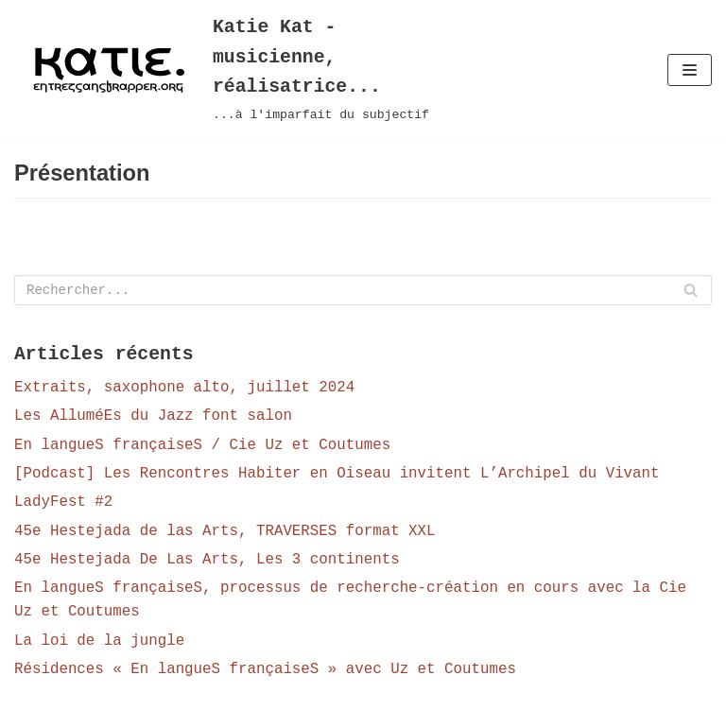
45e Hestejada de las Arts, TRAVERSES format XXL (227, 537)
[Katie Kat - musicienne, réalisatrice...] (242, 71)
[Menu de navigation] (690, 71)
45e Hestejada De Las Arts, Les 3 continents (209, 566)
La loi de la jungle (100, 649)
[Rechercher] (363, 294)
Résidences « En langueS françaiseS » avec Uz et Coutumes (268, 677)
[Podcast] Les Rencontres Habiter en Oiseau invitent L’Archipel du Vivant (341, 479)
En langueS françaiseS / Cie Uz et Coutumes (205, 451)
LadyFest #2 (64, 509)
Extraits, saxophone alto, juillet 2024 (187, 392)
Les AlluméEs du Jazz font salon (155, 422)
